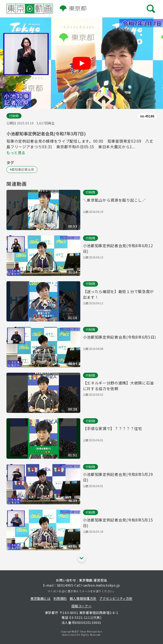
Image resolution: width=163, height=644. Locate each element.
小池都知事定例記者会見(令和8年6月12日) (118, 248)
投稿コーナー (82, 606)
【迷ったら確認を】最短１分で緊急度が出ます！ (119, 294)
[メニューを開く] (151, 9)
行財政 (14, 116)
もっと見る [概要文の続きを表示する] (16, 153)
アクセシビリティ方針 (116, 598)
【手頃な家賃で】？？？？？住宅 (113, 428)
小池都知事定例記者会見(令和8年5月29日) (118, 477)
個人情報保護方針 (83, 598)
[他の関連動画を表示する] (82, 558)
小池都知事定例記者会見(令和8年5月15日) (118, 523)
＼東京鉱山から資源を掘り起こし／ (115, 200)
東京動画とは (41, 598)
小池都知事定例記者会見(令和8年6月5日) (120, 337)
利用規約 (60, 598)
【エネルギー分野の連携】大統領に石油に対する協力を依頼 (119, 386)
